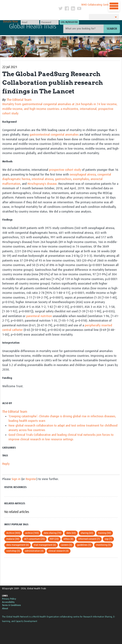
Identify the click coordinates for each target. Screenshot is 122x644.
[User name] (30, 22)
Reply (6, 464)
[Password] (49, 22)
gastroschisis (63, 179)
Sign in (16, 479)
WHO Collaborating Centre (96, 5)
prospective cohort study (65, 170)
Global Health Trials (33, 27)
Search (112, 29)
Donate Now (11, 22)
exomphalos (81, 179)
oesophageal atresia (83, 175)
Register (31, 479)
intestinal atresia (42, 179)
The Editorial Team (19, 100)
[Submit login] (69, 22)
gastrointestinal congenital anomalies (54, 135)
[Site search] (84, 29)
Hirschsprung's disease (42, 184)
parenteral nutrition (39, 316)
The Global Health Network (30, 4)
